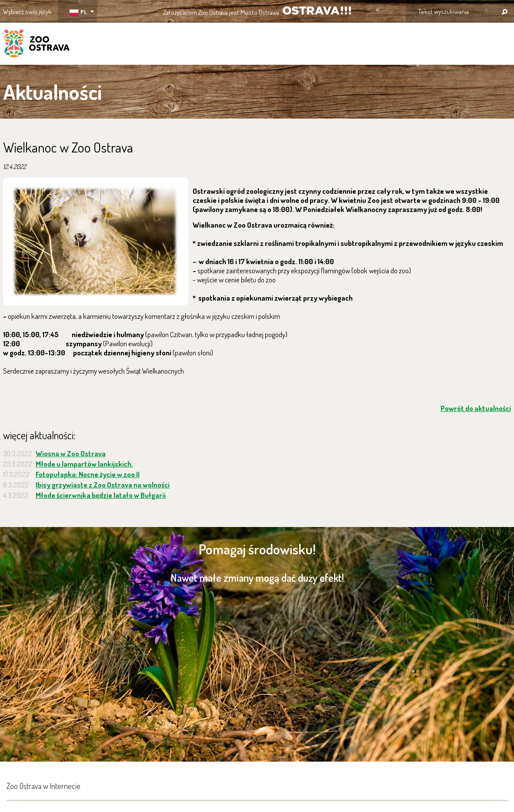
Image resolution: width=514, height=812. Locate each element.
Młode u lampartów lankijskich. (84, 464)
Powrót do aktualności (476, 408)
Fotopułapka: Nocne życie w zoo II (88, 474)
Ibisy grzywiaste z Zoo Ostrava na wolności (103, 485)
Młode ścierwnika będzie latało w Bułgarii (101, 495)
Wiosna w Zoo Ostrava (71, 453)
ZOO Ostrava (37, 45)
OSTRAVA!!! (317, 11)
